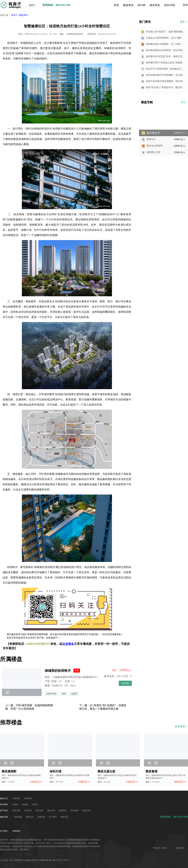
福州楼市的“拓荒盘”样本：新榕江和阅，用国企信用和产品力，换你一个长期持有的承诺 (165, 57)
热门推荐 (53, 817)
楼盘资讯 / (24, 15)
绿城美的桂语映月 (75, 34)
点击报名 (68, 644)
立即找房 (17, 798)
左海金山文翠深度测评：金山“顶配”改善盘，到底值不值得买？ (165, 38)
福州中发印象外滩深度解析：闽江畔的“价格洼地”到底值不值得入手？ (164, 81)
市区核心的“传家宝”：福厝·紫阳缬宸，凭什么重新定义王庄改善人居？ (165, 32)
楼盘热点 (30, 817)
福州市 (32, 5)
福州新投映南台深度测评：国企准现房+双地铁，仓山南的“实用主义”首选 (165, 50)
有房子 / (15, 15)
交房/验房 (75, 811)
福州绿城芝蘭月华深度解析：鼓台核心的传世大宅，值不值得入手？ (165, 75)
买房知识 (28, 811)
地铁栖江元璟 (153, 152)
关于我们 (4, 831)
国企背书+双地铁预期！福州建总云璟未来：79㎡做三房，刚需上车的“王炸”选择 (165, 69)
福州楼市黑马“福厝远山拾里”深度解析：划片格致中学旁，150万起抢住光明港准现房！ (165, 63)
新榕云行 (151, 139)
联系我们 (17, 831)
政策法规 (17, 811)
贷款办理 (51, 811)
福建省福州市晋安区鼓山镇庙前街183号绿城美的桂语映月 (87, 677)
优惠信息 (42, 817)
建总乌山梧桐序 (155, 146)
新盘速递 (18, 817)
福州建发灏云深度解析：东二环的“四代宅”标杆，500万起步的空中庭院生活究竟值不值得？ (165, 44)
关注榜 (35, 804)
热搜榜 (16, 804)
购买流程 (40, 811)
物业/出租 (87, 811)
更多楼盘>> (181, 726)
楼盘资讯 (64, 817)
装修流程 (63, 811)
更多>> (184, 22)
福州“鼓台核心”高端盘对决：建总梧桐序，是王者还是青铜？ (165, 88)
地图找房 (28, 798)
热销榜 (25, 804)
